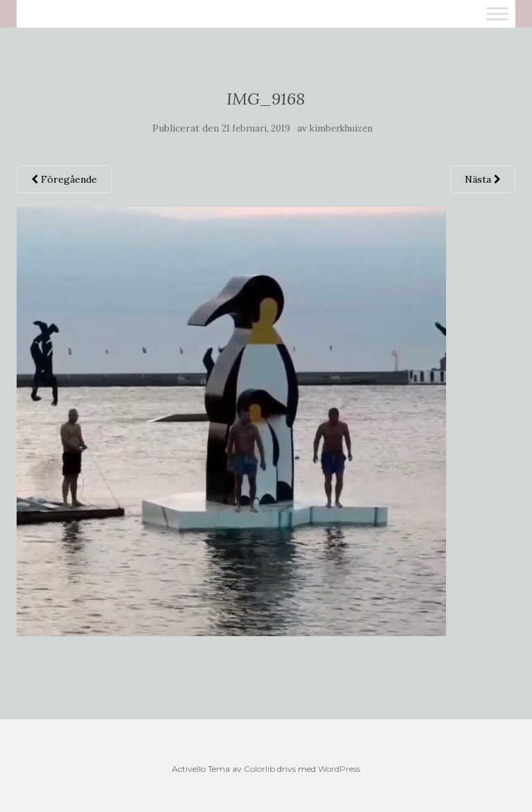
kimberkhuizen (341, 128)
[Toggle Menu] (497, 13)
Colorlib (259, 769)
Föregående (64, 179)
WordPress (339, 769)
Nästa (483, 179)
